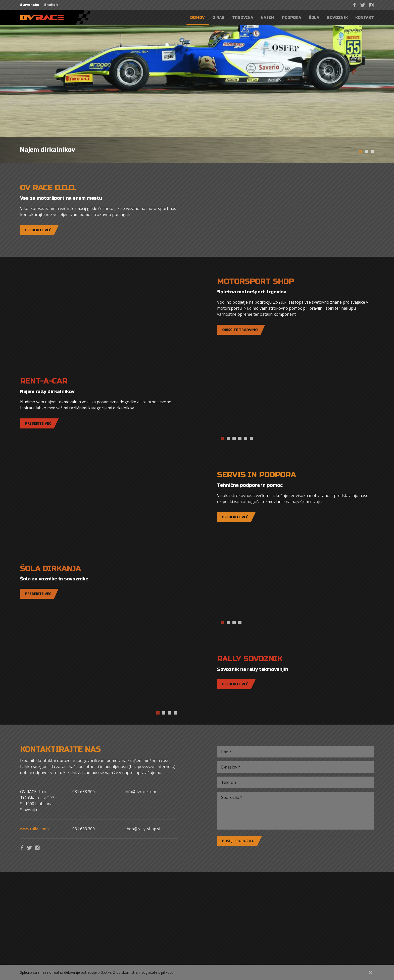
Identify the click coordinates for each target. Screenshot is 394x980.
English (51, 5)
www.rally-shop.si (36, 829)
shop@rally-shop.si (143, 829)
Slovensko (30, 5)
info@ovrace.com (141, 792)
